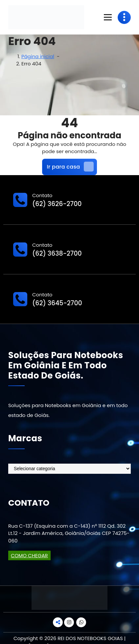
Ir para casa (70, 167)
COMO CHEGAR (29, 555)
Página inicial (38, 56)
